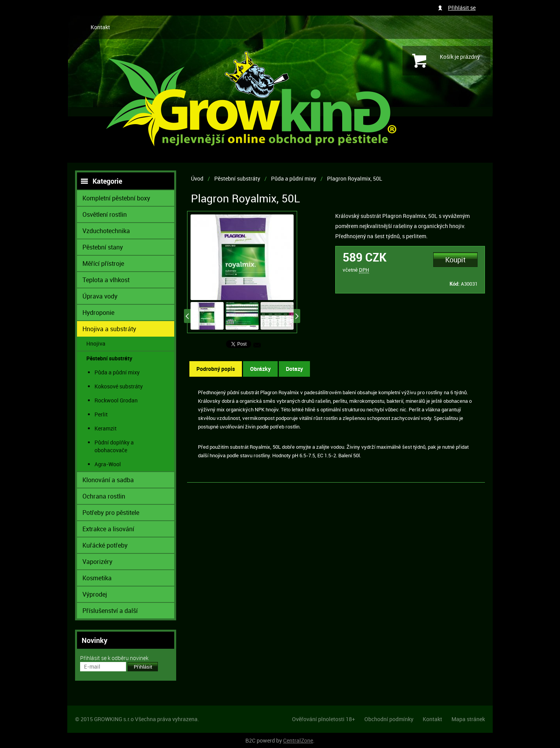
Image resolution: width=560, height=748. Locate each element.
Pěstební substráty (237, 178)
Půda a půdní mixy (294, 178)
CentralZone (298, 740)
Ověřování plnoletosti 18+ (324, 719)
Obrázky (260, 369)
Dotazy (294, 369)
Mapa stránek (468, 719)
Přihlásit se (462, 8)
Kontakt (100, 27)
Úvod (197, 178)
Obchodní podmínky (389, 719)
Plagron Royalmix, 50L (355, 178)
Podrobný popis (216, 369)
